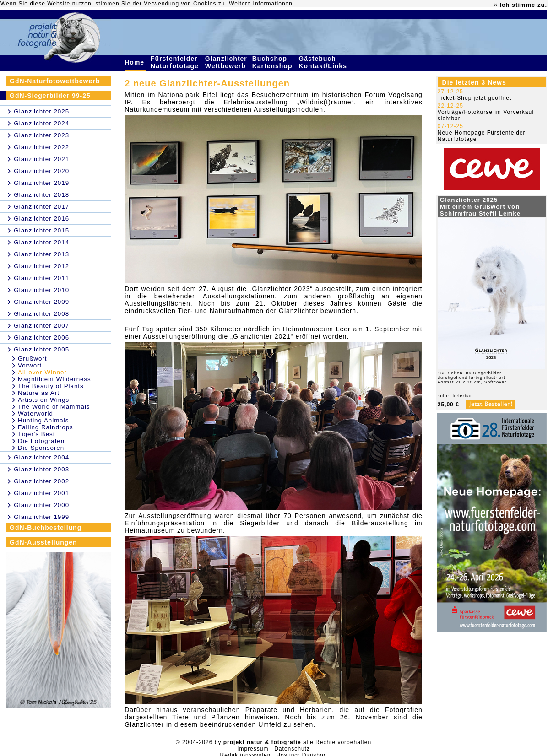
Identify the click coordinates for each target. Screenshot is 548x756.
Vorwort (30, 365)
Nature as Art (39, 393)
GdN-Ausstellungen (43, 542)
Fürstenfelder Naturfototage (176, 62)
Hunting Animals (43, 420)
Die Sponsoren (41, 448)
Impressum (253, 749)
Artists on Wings (43, 400)
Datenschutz (292, 749)
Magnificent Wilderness (54, 379)
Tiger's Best (36, 434)
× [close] (496, 5)
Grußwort (33, 359)
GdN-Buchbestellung (46, 528)
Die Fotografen (41, 441)
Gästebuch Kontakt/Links (324, 62)
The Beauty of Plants (51, 386)
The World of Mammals (54, 407)
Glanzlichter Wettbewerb (227, 62)
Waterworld (35, 413)
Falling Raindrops (46, 427)
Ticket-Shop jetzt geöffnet (475, 98)
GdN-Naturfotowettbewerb (55, 81)
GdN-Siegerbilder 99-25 (50, 96)
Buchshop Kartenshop (274, 62)
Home (136, 62)
